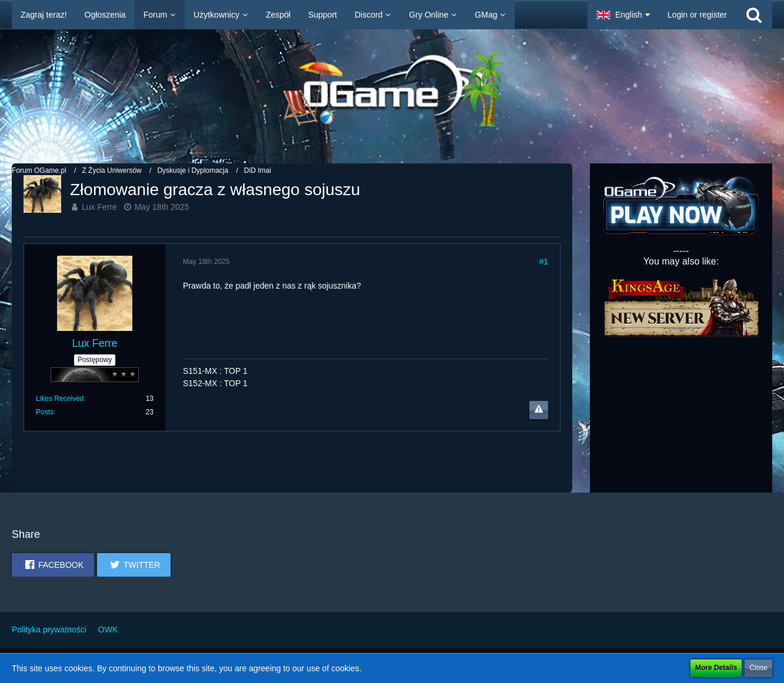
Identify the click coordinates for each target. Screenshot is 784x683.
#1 (543, 262)
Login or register (697, 15)
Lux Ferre (99, 207)
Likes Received (60, 399)
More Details (716, 668)
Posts (45, 412)
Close (758, 668)
